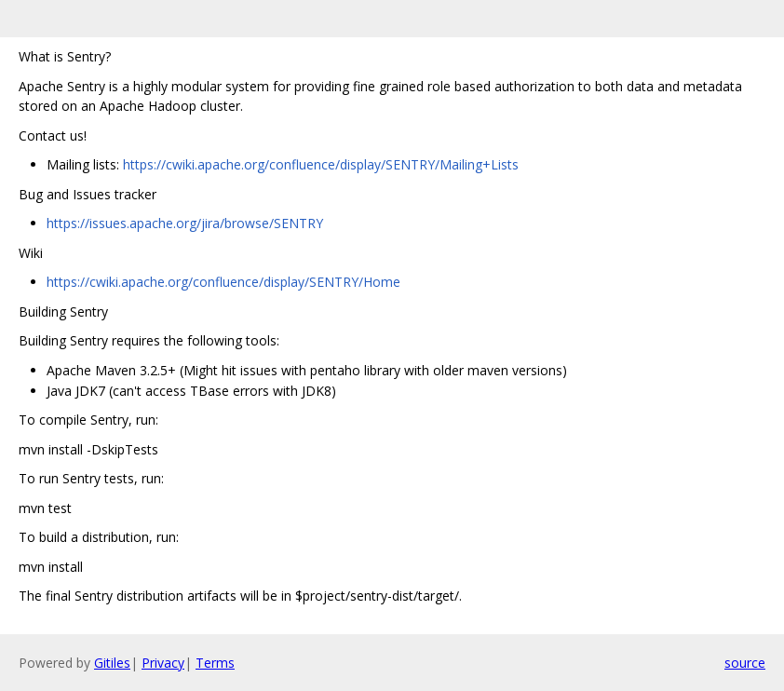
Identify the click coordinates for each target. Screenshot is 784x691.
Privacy (163, 663)
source (745, 663)
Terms (215, 663)
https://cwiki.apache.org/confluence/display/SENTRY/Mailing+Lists (321, 164)
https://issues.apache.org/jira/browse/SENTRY (185, 223)
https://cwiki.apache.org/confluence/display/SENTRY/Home (223, 282)
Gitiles (112, 663)
